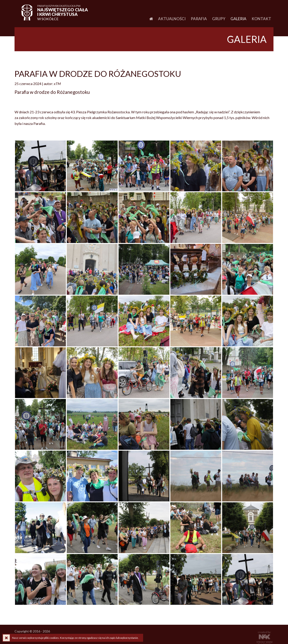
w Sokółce (63, 12)
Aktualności (172, 19)
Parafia (199, 19)
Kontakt (261, 19)
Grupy (219, 19)
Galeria (238, 19)
